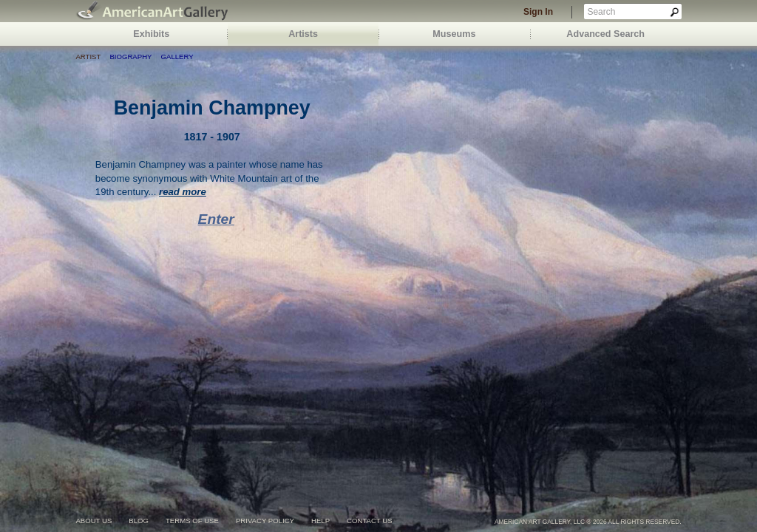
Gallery (177, 57)
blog (139, 521)
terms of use (192, 521)
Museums (454, 34)
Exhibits (151, 34)
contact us (369, 521)
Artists (303, 34)
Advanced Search (605, 34)
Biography (130, 57)
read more (183, 192)
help (320, 521)
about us (94, 521)
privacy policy (265, 521)
